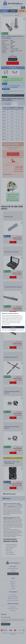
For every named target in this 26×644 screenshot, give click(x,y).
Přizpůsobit (13, 330)
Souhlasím (13, 327)
